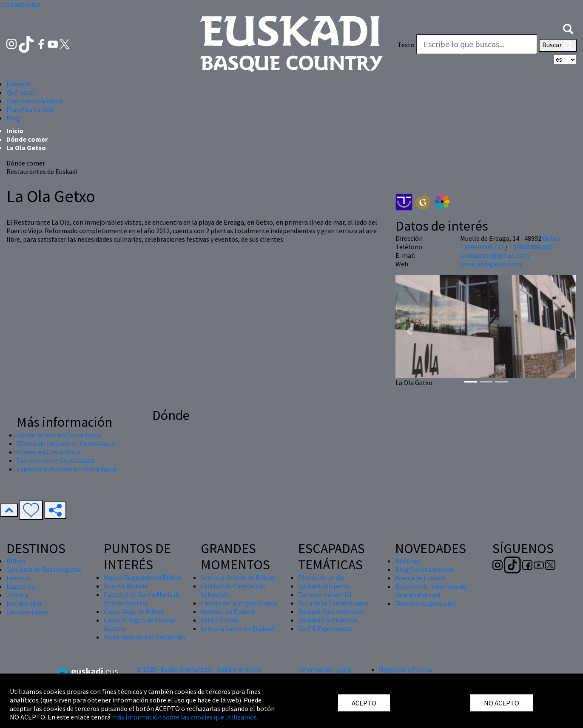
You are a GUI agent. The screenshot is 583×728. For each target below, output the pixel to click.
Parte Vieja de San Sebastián (144, 637)
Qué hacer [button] (21, 92)
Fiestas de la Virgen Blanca (239, 603)
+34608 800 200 (531, 247)
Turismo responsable (426, 603)
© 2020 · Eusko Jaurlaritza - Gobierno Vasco (199, 669)
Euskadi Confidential (328, 620)
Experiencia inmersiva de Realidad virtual (431, 591)
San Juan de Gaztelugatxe (44, 569)
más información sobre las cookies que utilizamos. (185, 717)
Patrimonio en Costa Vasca (55, 460)
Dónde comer (27, 139)
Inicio (15, 131)
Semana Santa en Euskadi (237, 628)
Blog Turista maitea (424, 569)
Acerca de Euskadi (420, 578)
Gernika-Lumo (27, 612)
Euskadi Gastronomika (331, 611)
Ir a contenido (20, 4)
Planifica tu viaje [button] (30, 109)
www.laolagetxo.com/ (492, 264)
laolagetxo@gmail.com (495, 255)
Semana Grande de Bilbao (238, 577)
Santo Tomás (220, 620)
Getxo (551, 238)
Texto (406, 45)
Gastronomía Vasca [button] (34, 101)
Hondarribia (24, 603)
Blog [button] (13, 118)
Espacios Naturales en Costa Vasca (67, 469)
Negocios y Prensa (405, 669)
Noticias (407, 561)
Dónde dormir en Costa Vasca (59, 435)
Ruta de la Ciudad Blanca (333, 603)
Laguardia (21, 586)
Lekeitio (18, 578)
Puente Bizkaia (126, 586)
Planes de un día (321, 577)
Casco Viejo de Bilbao (134, 611)
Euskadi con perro (324, 586)
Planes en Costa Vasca (49, 452)
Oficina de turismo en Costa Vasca (65, 443)
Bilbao (16, 561)
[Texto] (477, 44)
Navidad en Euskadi (228, 611)
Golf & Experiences (325, 628)
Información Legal (325, 669)
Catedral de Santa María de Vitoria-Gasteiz (142, 599)
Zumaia (17, 595)
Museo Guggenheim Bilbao (143, 577)
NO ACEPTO (502, 703)
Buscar (558, 46)
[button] (568, 28)
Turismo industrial (325, 594)
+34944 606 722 (482, 247)
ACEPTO (364, 703)
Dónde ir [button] (18, 84)
